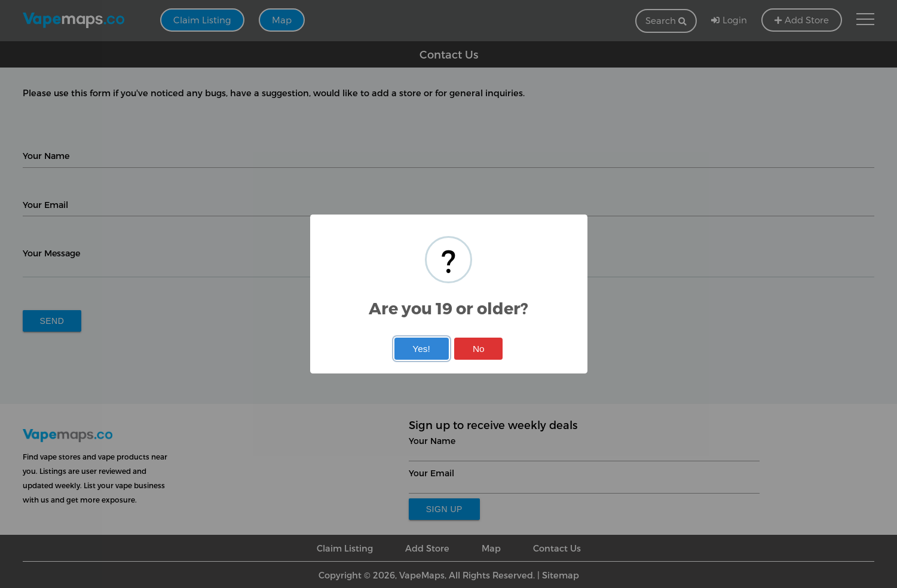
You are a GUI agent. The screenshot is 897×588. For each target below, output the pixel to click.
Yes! (421, 349)
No (479, 349)
